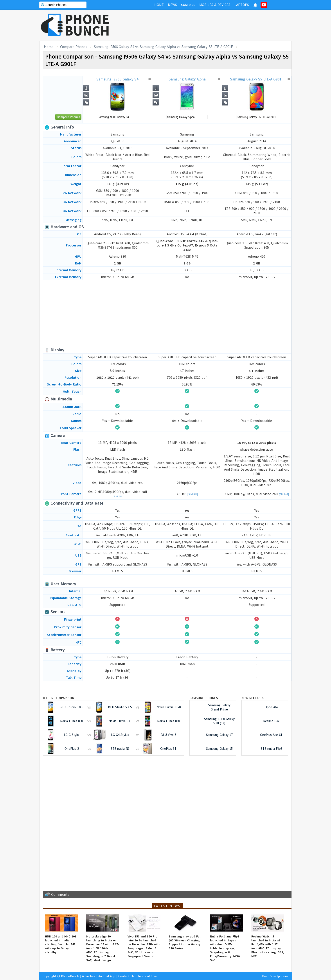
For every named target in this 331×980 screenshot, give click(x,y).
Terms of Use (147, 976)
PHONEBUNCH (87, 25)
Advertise (89, 976)
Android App (107, 976)
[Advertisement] (212, 25)
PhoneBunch (70, 976)
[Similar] (118, 496)
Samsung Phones (204, 698)
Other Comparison (58, 698)
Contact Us (126, 976)
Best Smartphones (275, 976)
